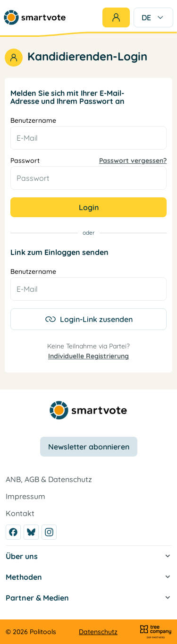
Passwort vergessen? (133, 161)
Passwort (88, 161)
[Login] (116, 17)
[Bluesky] (31, 532)
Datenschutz (98, 632)
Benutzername (33, 121)
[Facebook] (13, 532)
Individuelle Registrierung (88, 356)
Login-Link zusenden (89, 319)
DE (153, 17)
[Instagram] (49, 532)
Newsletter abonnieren (89, 447)
